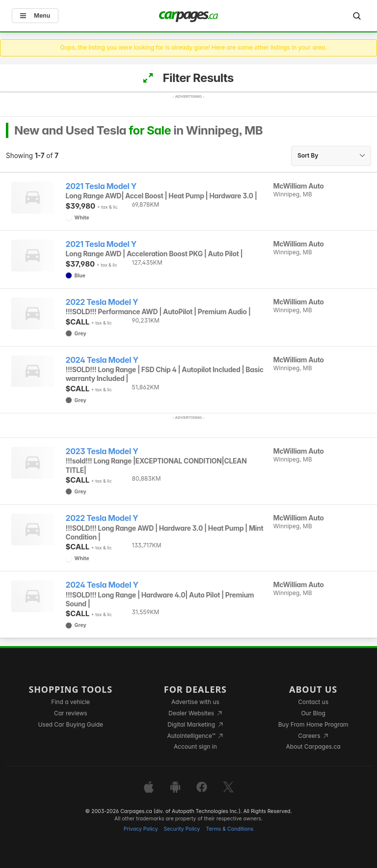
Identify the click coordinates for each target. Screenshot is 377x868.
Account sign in (195, 746)
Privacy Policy (141, 829)
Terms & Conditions (229, 829)
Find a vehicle (70, 702)
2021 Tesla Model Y (101, 186)
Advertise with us (195, 702)
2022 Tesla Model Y (102, 302)
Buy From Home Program (313, 724)
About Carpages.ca (313, 746)
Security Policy (182, 829)
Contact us (313, 702)
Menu (35, 15)
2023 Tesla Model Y (102, 451)
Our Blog (313, 713)
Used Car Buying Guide (70, 724)
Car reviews (71, 713)
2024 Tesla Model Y (102, 360)
